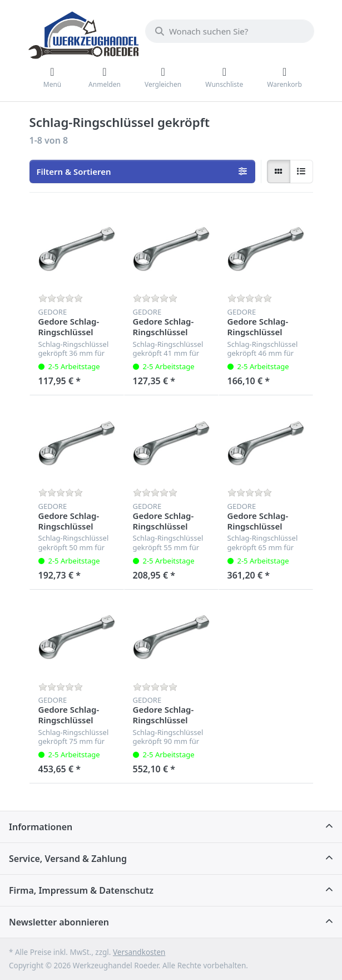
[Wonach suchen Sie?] (230, 31)
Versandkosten (139, 952)
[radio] (279, 171)
